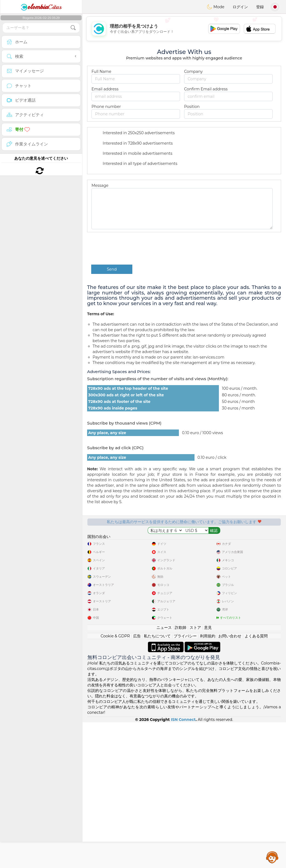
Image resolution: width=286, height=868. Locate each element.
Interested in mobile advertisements (134, 154)
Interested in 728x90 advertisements (134, 144)
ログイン (240, 7)
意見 (208, 773)
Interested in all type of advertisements (136, 164)
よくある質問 (256, 782)
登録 (260, 7)
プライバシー (185, 782)
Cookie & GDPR (115, 782)
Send (112, 269)
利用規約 (208, 782)
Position (192, 107)
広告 (137, 782)
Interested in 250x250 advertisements (135, 133)
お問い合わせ (230, 782)
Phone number (106, 107)
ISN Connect (183, 865)
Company (193, 71)
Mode (216, 7)
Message (100, 185)
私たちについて (157, 782)
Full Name (101, 71)
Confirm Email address (206, 89)
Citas (41, 7)
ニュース (164, 773)
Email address (105, 89)
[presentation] (133, 248)
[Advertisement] (184, 29)
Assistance (272, 857)
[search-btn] (73, 28)
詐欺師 (181, 773)
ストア (195, 773)
